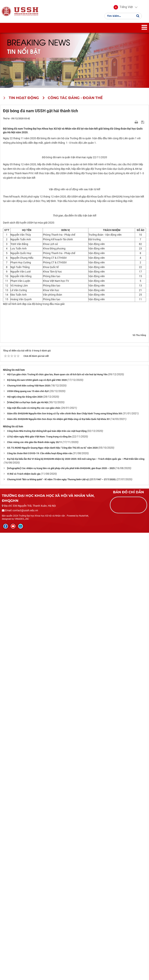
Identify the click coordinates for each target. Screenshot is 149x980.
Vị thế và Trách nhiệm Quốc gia (24, 921)
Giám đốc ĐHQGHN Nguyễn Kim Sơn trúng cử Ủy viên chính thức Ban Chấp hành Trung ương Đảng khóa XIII (65, 861)
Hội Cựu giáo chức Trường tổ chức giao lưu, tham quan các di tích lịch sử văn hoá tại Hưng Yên (57, 822)
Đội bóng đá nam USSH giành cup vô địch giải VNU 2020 (37, 827)
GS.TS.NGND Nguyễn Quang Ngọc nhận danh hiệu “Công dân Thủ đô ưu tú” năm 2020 (52, 895)
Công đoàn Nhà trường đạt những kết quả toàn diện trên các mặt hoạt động (47, 878)
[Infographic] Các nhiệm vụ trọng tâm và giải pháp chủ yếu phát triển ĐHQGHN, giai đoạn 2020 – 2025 (61, 915)
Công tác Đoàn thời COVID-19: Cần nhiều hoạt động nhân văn (40, 900)
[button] (123, 7)
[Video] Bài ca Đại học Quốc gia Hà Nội (28, 850)
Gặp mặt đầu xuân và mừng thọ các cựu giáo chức (34, 855)
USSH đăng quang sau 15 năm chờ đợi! (28, 838)
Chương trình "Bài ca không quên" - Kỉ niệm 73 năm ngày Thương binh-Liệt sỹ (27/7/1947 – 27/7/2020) (61, 926)
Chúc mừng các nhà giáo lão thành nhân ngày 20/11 (34, 889)
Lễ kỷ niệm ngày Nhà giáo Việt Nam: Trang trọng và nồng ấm (39, 884)
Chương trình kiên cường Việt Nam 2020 (29, 833)
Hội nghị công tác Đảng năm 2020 (25, 844)
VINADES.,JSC (22, 966)
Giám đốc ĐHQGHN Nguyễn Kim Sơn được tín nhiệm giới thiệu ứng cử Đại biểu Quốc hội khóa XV (58, 866)
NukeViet (84, 963)
